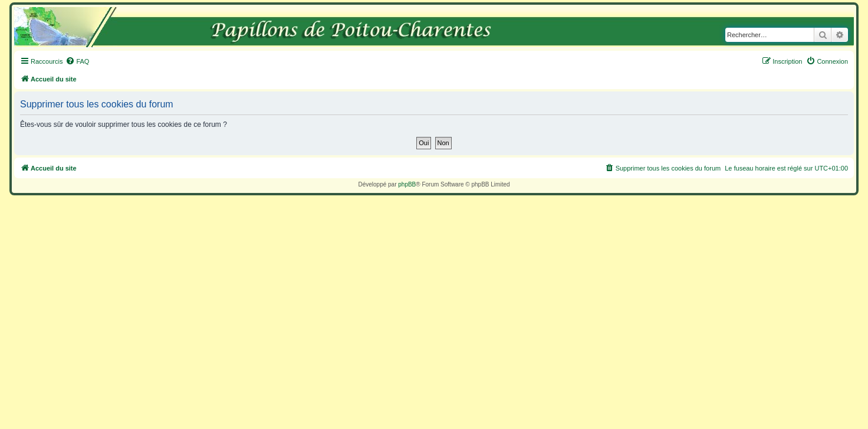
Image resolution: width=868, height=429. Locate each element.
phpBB (407, 184)
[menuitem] (77, 61)
